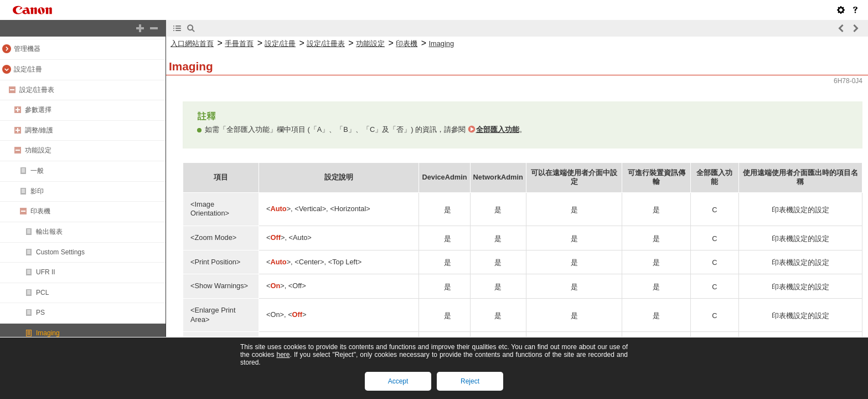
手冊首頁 (239, 44)
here (283, 355)
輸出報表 (49, 232)
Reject (470, 381)
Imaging (48, 333)
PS (40, 313)
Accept (398, 381)
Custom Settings (60, 252)
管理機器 (27, 49)
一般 (37, 171)
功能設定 (38, 150)
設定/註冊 (28, 69)
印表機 (40, 211)
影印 (37, 191)
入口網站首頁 (192, 44)
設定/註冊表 (37, 90)
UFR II (46, 272)
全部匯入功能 (498, 129)
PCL (42, 293)
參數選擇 (38, 110)
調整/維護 (39, 130)
